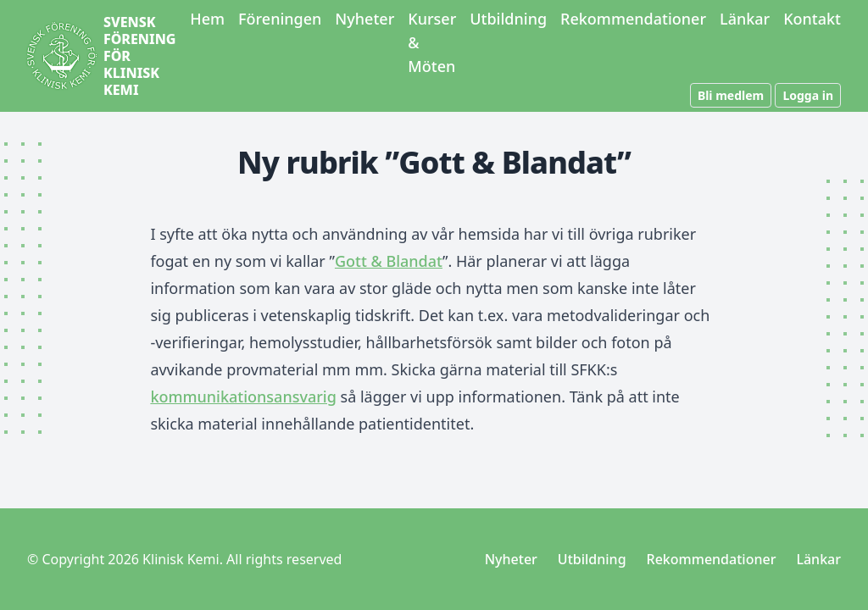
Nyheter (364, 19)
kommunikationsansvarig (243, 396)
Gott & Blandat (389, 261)
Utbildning (508, 19)
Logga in (808, 95)
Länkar (745, 19)
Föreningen (280, 19)
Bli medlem (731, 95)
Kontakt (812, 19)
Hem (207, 19)
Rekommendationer (633, 19)
